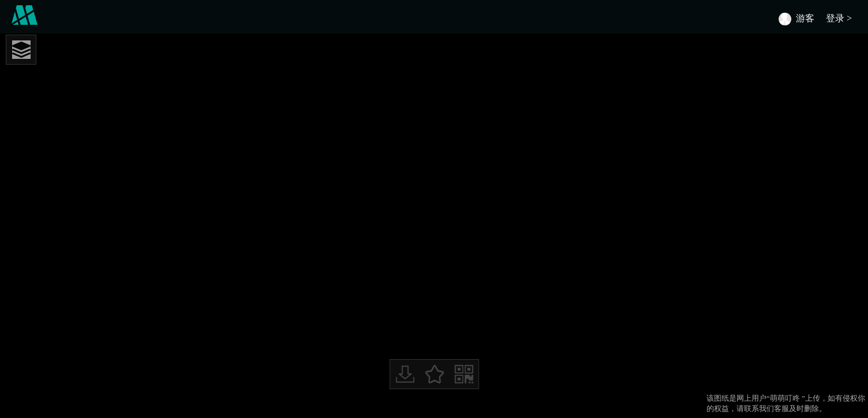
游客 (805, 18)
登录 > (841, 18)
